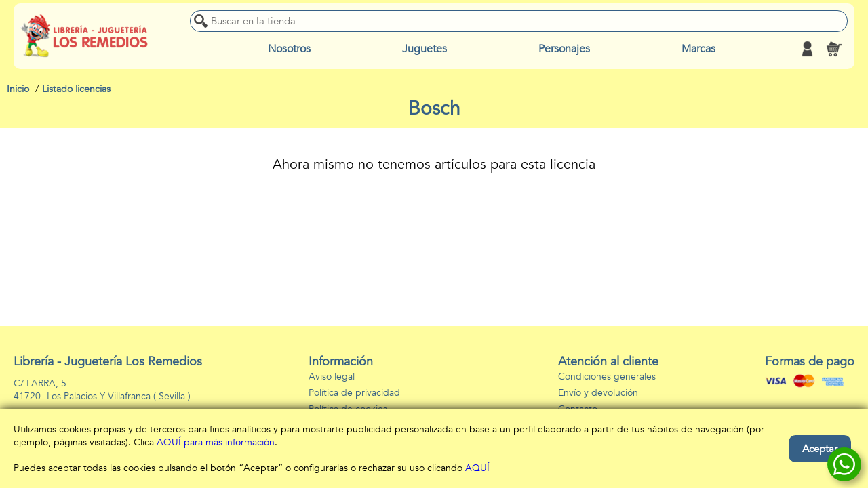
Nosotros (289, 49)
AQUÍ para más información (216, 442)
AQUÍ (477, 468)
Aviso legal (332, 377)
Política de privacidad (354, 393)
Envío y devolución (598, 393)
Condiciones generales (607, 377)
